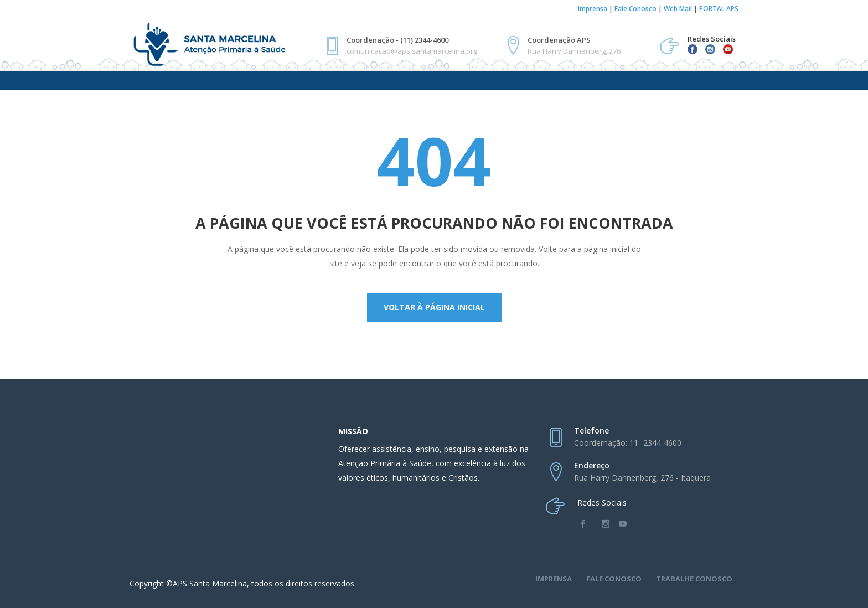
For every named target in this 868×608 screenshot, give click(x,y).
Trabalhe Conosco (694, 579)
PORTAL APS (719, 9)
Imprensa (593, 9)
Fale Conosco (635, 9)
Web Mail (678, 9)
